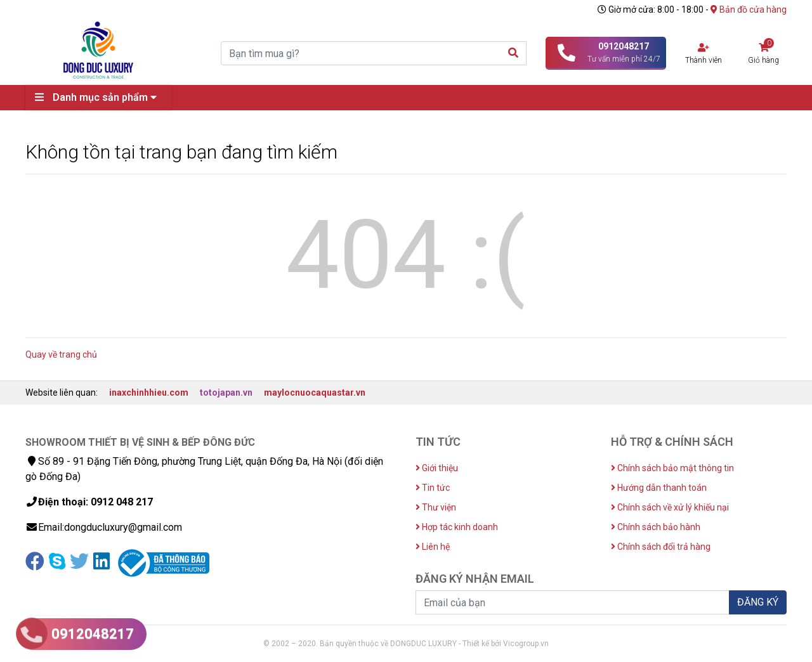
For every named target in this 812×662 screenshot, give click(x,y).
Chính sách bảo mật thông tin (672, 468)
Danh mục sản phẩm (99, 97)
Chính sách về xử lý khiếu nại (670, 507)
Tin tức (433, 488)
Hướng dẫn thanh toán (659, 488)
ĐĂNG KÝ (758, 602)
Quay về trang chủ (61, 354)
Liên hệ (433, 547)
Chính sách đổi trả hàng (661, 547)
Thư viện (436, 507)
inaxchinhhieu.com (149, 393)
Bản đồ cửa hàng (749, 10)
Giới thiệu (437, 468)
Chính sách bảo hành (656, 527)
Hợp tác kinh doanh (457, 527)
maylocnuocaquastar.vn (315, 393)
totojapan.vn (226, 393)
